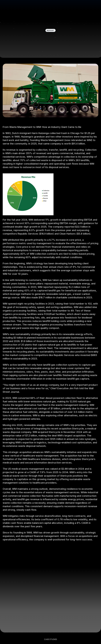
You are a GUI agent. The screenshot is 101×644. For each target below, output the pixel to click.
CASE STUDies (51, 639)
